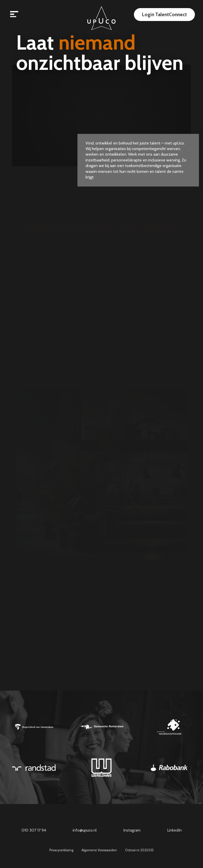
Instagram (132, 830)
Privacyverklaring (61, 850)
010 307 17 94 (34, 830)
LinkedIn (174, 830)
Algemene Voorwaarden (99, 850)
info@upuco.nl (85, 830)
